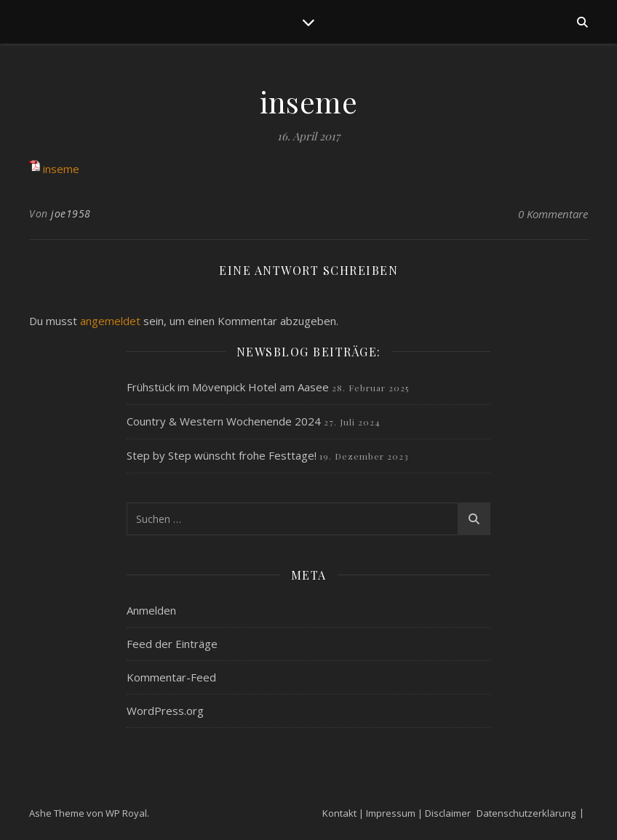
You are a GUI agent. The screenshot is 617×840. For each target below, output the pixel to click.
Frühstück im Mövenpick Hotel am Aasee (228, 387)
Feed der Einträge (172, 644)
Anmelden (151, 610)
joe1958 (71, 213)
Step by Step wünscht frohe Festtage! (222, 455)
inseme (61, 169)
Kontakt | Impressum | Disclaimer (397, 813)
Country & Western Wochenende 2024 (224, 421)
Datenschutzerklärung (526, 813)
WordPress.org (165, 711)
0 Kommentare (553, 214)
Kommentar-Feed (171, 677)
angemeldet (110, 321)
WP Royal (126, 813)
